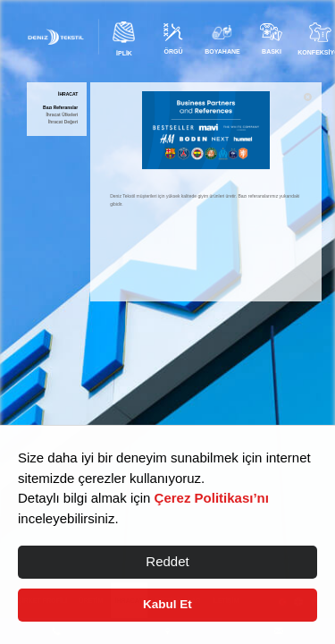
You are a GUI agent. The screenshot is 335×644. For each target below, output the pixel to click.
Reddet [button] (167, 561)
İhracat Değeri (63, 122)
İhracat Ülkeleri (62, 115)
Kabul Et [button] (167, 604)
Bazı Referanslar (60, 108)
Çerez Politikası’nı (212, 498)
